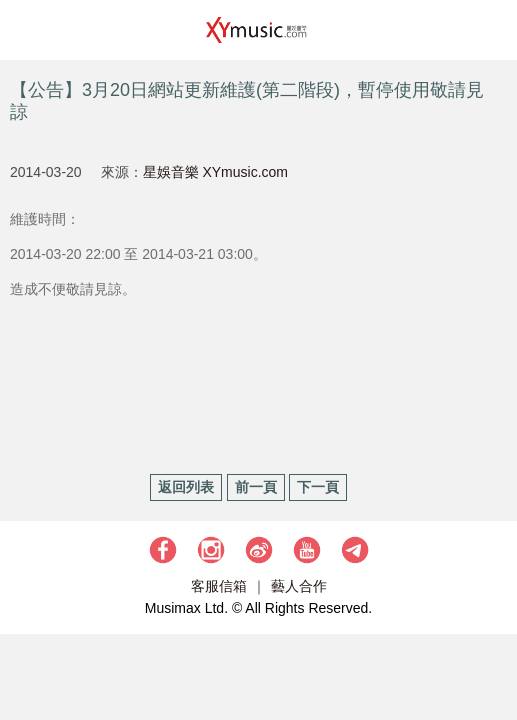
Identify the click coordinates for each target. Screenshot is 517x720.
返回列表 (186, 487)
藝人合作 (299, 586)
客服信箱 (219, 586)
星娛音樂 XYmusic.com (215, 172)
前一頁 (256, 487)
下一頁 (318, 487)
